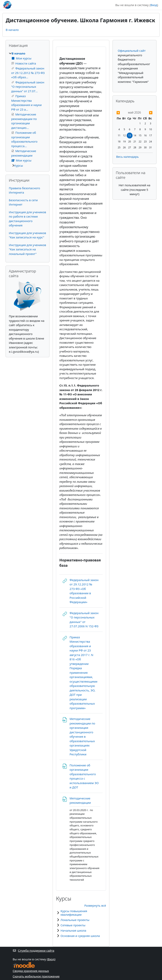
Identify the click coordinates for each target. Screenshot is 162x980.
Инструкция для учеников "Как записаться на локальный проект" (27, 249)
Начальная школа (73, 930)
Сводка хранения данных (31, 971)
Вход (154, 5)
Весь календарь (128, 157)
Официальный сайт (132, 51)
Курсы (19, 165)
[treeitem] (27, 109)
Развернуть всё (95, 905)
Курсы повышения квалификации (74, 913)
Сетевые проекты (73, 925)
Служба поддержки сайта (34, 950)
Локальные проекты (75, 920)
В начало (12, 30)
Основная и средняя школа (80, 936)
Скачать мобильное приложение (36, 976)
